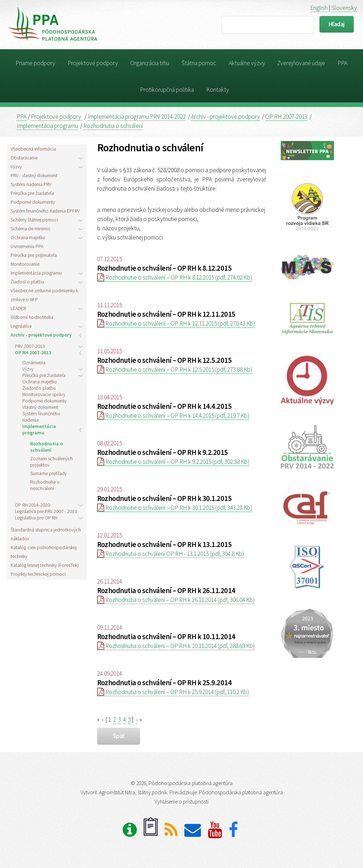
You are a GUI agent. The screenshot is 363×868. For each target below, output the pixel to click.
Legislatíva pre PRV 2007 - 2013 (46, 511)
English (319, 8)
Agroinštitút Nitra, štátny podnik (133, 792)
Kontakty (218, 90)
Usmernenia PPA (27, 246)
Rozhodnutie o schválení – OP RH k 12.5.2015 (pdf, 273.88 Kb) (175, 370)
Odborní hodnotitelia (32, 317)
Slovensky (344, 8)
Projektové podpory (93, 63)
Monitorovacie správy (44, 394)
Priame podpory (35, 63)
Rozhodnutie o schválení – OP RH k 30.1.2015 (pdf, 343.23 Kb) (175, 508)
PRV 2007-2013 (30, 346)
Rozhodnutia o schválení (113, 126)
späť (119, 736)
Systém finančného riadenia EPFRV (45, 211)
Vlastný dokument (40, 407)
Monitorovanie (25, 264)
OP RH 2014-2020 (32, 505)
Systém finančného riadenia (41, 417)
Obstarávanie (24, 158)
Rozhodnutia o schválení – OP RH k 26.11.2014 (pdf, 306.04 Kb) (176, 600)
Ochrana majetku (28, 237)
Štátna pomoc (199, 63)
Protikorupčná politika (167, 90)
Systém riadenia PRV (31, 184)
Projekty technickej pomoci (38, 574)
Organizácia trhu (150, 63)
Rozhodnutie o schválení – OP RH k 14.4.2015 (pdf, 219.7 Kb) (173, 416)
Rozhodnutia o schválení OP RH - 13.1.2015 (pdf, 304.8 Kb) (171, 554)
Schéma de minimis (30, 229)
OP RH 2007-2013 (286, 117)
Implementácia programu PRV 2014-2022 (137, 117)
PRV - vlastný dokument (34, 175)
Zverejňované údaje (301, 63)
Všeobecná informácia (33, 149)
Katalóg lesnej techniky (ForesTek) (45, 565)
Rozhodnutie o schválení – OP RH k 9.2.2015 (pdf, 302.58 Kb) (173, 462)
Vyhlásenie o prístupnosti (181, 802)
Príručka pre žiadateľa (32, 193)
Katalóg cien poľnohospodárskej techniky (44, 552)
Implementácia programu (47, 126)
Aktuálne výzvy (247, 63)
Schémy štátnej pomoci (34, 220)
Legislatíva (21, 326)
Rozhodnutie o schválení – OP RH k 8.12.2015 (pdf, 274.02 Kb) (175, 277)
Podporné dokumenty (33, 202)
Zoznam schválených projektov (51, 462)
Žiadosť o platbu (27, 282)
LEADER (18, 308)
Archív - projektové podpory (225, 117)
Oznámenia (34, 362)
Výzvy (16, 167)
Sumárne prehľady (48, 473)
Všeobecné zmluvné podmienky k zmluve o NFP (44, 295)
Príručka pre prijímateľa (34, 255)
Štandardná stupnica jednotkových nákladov (46, 534)
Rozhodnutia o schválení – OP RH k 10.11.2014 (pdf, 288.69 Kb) (176, 646)
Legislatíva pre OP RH (36, 518)
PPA (342, 63)
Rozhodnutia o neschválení (45, 485)
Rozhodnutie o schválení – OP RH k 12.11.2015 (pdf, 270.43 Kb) (176, 323)
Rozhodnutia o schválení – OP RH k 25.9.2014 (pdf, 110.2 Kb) (173, 692)
